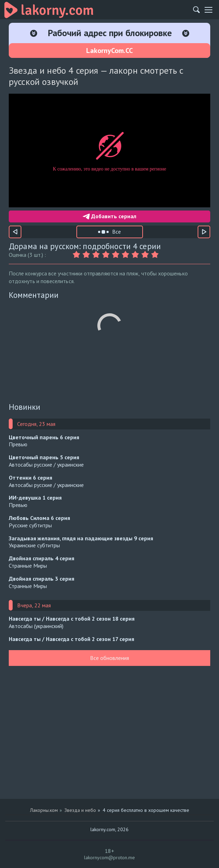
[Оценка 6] (126, 255)
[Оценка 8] (146, 255)
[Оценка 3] (97, 255)
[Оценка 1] (77, 255)
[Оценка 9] (156, 255)
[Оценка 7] (136, 255)
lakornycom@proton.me (109, 857)
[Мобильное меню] (208, 10)
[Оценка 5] (117, 255)
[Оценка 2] (87, 255)
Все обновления (109, 658)
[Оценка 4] (107, 255)
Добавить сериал (109, 216)
